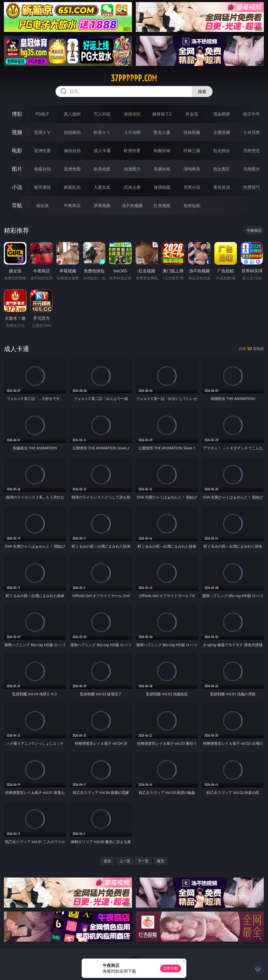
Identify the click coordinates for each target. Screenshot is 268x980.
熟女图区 (222, 169)
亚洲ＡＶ (42, 132)
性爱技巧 (252, 187)
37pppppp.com (134, 78)
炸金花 (192, 114)
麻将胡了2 (162, 114)
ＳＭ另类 (252, 132)
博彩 (17, 114)
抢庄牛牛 (252, 114)
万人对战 (102, 114)
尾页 (161, 861)
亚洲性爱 (42, 151)
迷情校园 (162, 187)
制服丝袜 (162, 151)
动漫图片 (132, 169)
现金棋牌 (222, 114)
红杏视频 (162, 205)
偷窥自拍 (42, 169)
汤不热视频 (132, 205)
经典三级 (192, 151)
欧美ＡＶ (102, 132)
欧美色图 (102, 169)
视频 (17, 132)
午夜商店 (72, 205)
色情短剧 (192, 205)
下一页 (143, 861)
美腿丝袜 (162, 169)
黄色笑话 (222, 187)
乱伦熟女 (222, 151)
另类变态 (252, 151)
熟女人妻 (162, 132)
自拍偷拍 (72, 132)
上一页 (125, 861)
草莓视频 (102, 205)
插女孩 (42, 205)
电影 (17, 150)
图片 (17, 169)
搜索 (202, 91)
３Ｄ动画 (132, 132)
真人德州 (72, 114)
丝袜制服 (192, 132)
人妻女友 (102, 187)
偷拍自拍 (72, 151)
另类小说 (192, 187)
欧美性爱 (132, 151)
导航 (17, 205)
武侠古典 (132, 187)
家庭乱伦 (72, 187)
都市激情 (42, 187)
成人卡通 (102, 151)
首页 (107, 861)
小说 (17, 187)
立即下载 (171, 968)
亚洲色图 (72, 169)
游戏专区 (132, 114)
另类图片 (252, 169)
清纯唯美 (192, 169)
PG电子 (42, 114)
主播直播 (222, 132)
